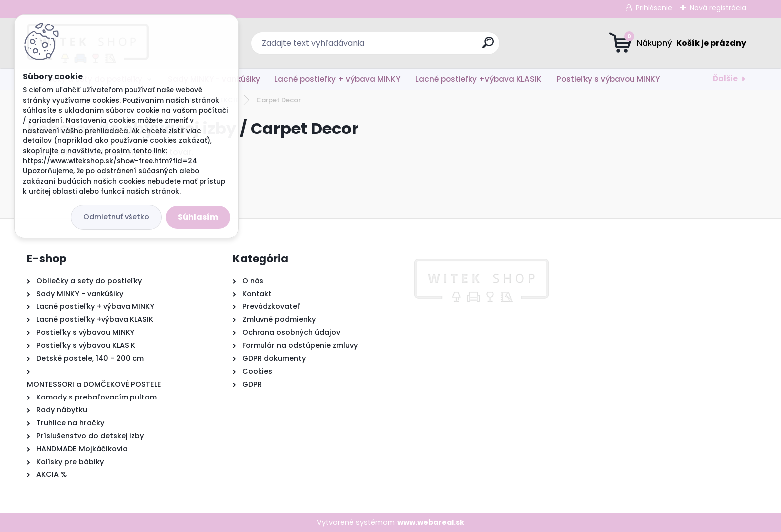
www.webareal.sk (431, 522)
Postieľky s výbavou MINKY (608, 79)
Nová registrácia (718, 8)
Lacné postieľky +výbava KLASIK (479, 79)
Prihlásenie (654, 8)
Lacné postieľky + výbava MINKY (337, 79)
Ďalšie (725, 78)
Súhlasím (198, 217)
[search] (488, 47)
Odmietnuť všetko (116, 217)
